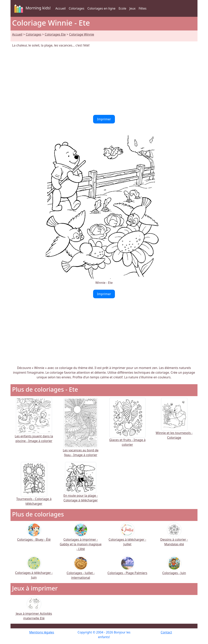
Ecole (122, 8)
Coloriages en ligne (101, 8)
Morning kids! (32, 8)
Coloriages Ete (55, 34)
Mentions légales (42, 632)
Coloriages (77, 8)
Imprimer (104, 119)
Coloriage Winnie (82, 34)
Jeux (132, 8)
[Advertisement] (104, 81)
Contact (166, 632)
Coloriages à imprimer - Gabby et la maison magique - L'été (81, 539)
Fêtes (143, 8)
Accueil (60, 8)
